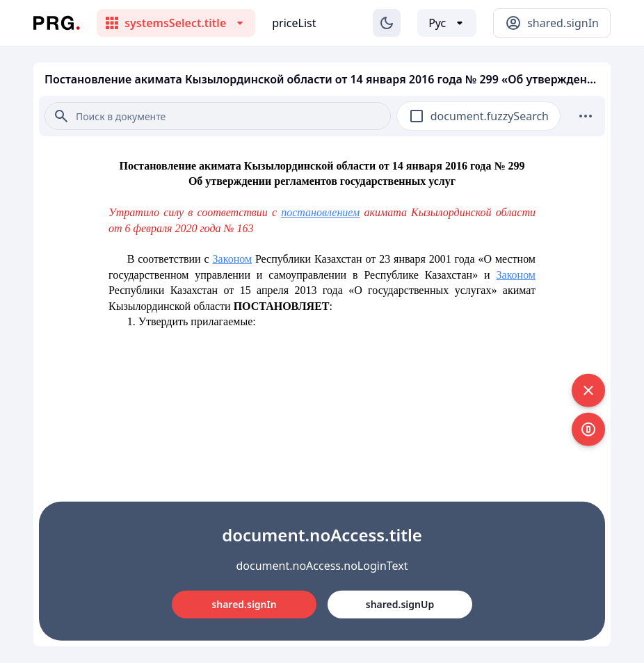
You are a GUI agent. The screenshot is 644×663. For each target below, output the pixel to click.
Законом (232, 259)
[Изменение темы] (387, 23)
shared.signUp (400, 604)
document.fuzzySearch (490, 116)
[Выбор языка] (447, 23)
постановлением (320, 212)
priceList (294, 23)
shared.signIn (244, 604)
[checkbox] (417, 116)
